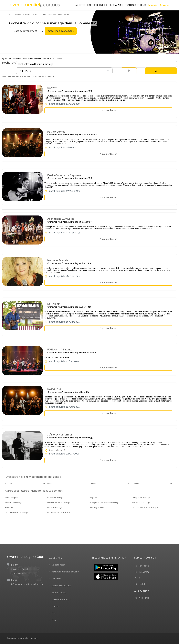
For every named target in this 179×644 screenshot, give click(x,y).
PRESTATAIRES (116, 5)
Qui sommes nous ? (61, 600)
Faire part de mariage (141, 498)
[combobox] (64, 71)
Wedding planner (97, 508)
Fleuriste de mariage (13, 503)
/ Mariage (18, 14)
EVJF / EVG (9, 508)
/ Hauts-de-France (55, 14)
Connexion (153, 5)
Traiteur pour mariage (141, 503)
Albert (50, 484)
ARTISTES (80, 5)
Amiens (93, 484)
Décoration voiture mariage (58, 513)
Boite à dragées (11, 498)
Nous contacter (108, 110)
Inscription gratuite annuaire (65, 572)
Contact (56, 607)
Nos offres (56, 579)
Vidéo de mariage (55, 508)
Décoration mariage (55, 498)
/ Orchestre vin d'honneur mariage (35, 14)
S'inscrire (165, 5)
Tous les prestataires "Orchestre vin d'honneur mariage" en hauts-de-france (32, 59)
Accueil (11, 14)
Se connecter (58, 565)
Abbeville (9, 484)
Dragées (93, 498)
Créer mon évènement (61, 31)
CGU (54, 614)
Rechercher (156, 71)
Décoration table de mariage (17, 513)
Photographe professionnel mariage (104, 503)
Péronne (135, 484)
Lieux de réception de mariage (145, 508)
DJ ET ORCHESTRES (97, 5)
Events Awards (59, 593)
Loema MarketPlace (61, 586)
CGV (54, 620)
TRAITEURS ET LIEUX (135, 5)
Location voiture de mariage (59, 503)
